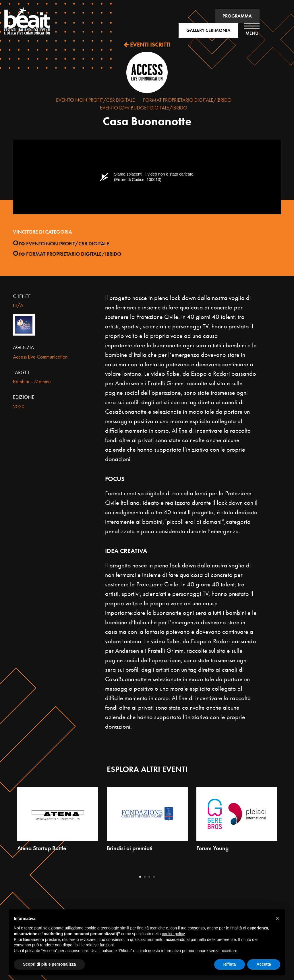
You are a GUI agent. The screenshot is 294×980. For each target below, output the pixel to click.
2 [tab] (145, 877)
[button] (277, 919)
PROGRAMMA (237, 16)
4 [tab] (154, 877)
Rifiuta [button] (230, 964)
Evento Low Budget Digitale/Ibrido (144, 108)
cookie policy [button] (173, 934)
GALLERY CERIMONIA (208, 30)
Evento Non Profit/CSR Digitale (95, 100)
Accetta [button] (264, 964)
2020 (19, 406)
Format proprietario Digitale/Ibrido (187, 100)
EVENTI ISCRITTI (147, 45)
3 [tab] (149, 877)
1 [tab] (140, 877)
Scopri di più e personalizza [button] (49, 964)
